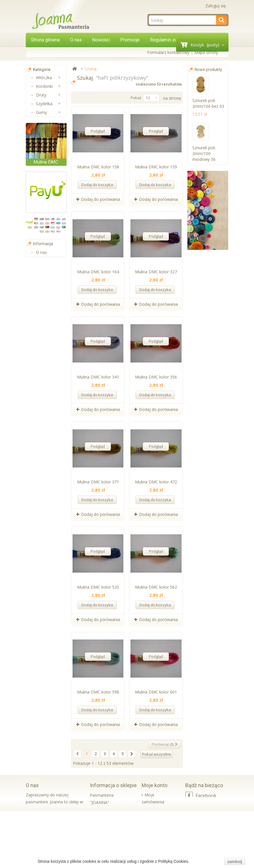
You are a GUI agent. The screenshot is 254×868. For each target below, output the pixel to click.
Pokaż (136, 98)
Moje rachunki (158, 811)
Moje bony (155, 853)
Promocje (130, 40)
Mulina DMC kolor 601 (156, 692)
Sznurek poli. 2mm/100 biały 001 (206, 472)
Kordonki (44, 86)
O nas (76, 40)
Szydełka (44, 104)
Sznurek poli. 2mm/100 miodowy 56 (204, 153)
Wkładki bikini (48, 251)
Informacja (43, 403)
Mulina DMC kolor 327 (156, 272)
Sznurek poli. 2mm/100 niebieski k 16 (205, 366)
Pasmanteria (48, 199)
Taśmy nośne (42, 169)
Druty (41, 95)
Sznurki (43, 269)
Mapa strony (206, 52)
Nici (39, 121)
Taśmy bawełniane (47, 186)
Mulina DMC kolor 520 (98, 587)
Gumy (41, 112)
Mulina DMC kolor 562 (156, 587)
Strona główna (45, 40)
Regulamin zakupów (170, 40)
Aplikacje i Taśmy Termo (45, 234)
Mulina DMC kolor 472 (156, 482)
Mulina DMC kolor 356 (156, 377)
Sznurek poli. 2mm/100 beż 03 (208, 103)
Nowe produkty (208, 70)
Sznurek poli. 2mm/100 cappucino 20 (205, 260)
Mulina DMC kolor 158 (98, 167)
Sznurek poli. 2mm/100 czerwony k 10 (206, 313)
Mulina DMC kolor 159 (156, 167)
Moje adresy (156, 820)
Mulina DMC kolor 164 (98, 272)
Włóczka (44, 78)
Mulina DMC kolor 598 (98, 692)
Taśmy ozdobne (44, 134)
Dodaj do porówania (100, 199)
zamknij (235, 862)
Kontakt (43, 438)
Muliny (42, 208)
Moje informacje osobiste (152, 837)
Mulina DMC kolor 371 (98, 482)
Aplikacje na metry (47, 151)
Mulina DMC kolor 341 (98, 377)
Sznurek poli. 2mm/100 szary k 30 (209, 419)
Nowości (101, 40)
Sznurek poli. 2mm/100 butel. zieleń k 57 (207, 206)
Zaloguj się (216, 6)
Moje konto (155, 785)
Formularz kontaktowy (168, 52)
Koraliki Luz (47, 260)
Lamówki (44, 217)
